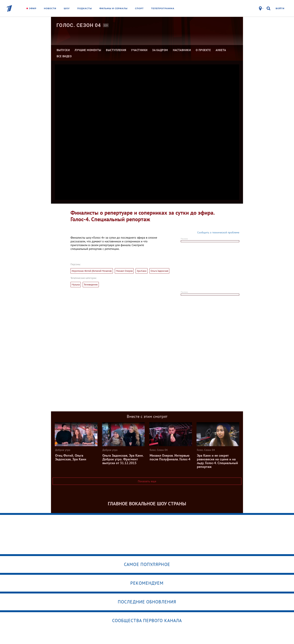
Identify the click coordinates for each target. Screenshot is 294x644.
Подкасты (85, 8)
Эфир (33, 8)
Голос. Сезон (79, 25)
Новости (50, 8)
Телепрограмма (163, 8)
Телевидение (91, 285)
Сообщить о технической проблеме (218, 232)
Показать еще (147, 481)
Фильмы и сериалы (113, 8)
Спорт (139, 8)
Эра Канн (142, 271)
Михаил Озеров (124, 271)
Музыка (76, 285)
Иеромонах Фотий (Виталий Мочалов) (92, 271)
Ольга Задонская (159, 271)
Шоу (67, 8)
